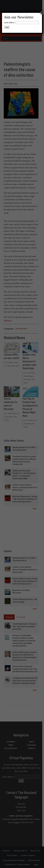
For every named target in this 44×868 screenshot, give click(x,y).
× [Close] (42, 13)
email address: (10, 23)
